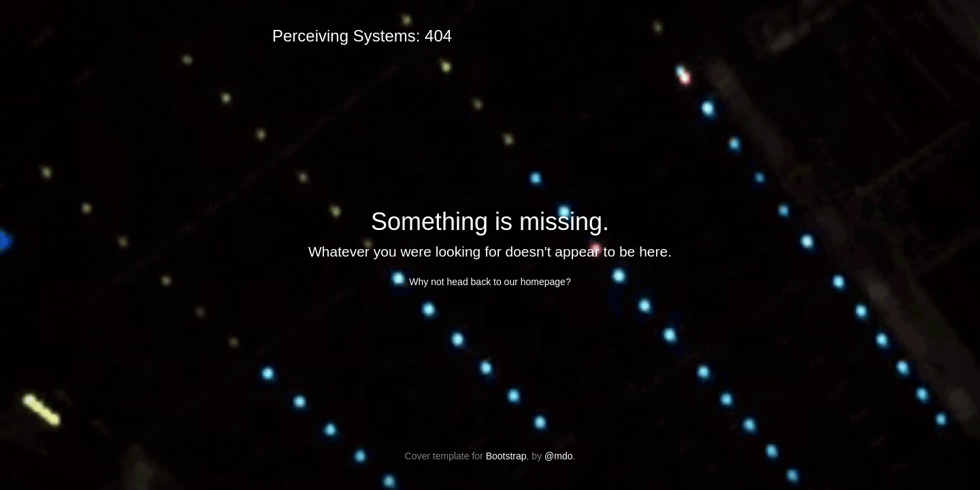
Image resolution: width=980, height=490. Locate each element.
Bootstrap (506, 456)
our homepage (535, 282)
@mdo (558, 456)
